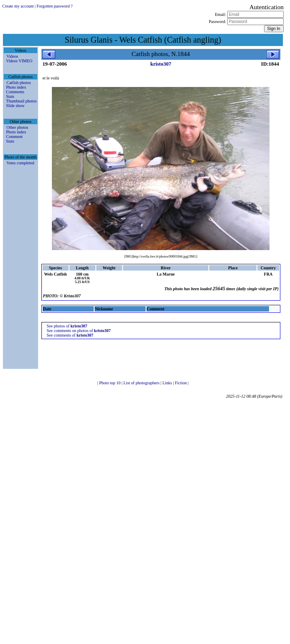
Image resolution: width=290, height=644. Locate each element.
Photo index (16, 87)
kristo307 (161, 64)
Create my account (18, 6)
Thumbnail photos (21, 101)
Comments (15, 92)
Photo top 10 (110, 383)
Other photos (17, 127)
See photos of (67, 326)
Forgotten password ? (54, 6)
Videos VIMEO (19, 61)
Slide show (15, 106)
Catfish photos (18, 83)
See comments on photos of (79, 331)
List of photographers (142, 383)
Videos (12, 56)
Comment (14, 137)
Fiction (181, 383)
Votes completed (20, 163)
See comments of (70, 335)
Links (168, 383)
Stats (10, 96)
